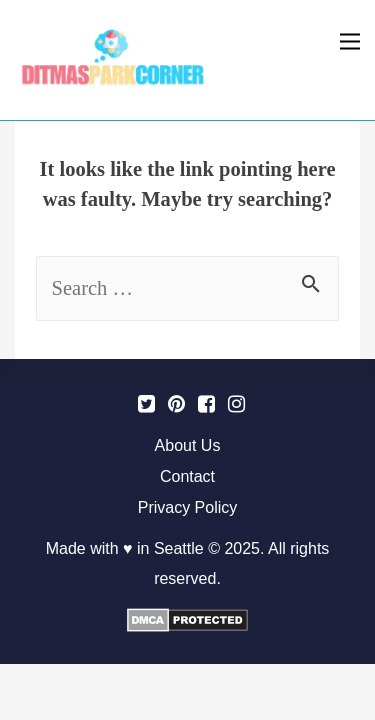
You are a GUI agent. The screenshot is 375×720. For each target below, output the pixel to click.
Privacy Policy (188, 507)
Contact (187, 476)
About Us (188, 445)
